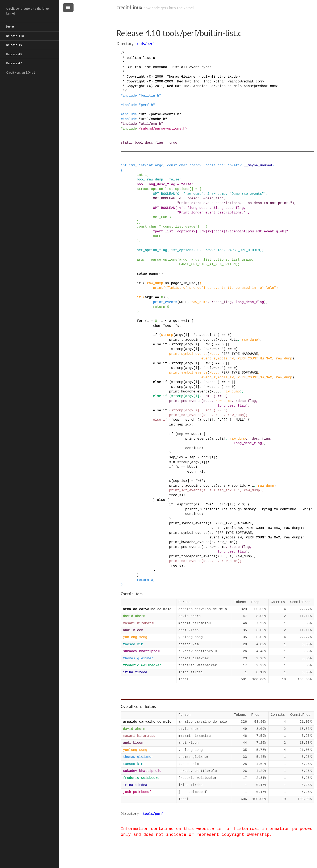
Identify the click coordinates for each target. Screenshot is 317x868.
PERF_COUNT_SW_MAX (255, 378)
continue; (194, 448)
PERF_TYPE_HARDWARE (240, 354)
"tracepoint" (205, 335)
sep (168, 326)
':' (220, 420)
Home (10, 27)
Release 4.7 (14, 63)
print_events (165, 302)
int (124, 166)
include (130, 96)
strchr (191, 420)
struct (143, 189)
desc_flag (154, 143)
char (183, 166)
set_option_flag (152, 250)
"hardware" (213, 349)
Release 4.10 (15, 36)
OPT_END (160, 217)
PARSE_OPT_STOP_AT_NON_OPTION (207, 264)
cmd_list (137, 166)
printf (159, 288)
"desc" (193, 199)
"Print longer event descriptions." (211, 213)
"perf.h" (147, 105)
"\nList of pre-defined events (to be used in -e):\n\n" (221, 288)
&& (167, 283)
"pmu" (208, 396)
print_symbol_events (188, 354)
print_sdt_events (185, 415)
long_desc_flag (161, 184)
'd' (180, 199)
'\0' (199, 481)
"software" (213, 368)
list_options (177, 189)
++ (183, 321)
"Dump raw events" (247, 194)
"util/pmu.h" (151, 124)
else (157, 345)
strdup (183, 462)
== (157, 297)
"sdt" (208, 411)
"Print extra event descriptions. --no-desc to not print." (235, 203)
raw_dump (155, 180)
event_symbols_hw (218, 359)
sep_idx (184, 425)
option (157, 189)
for (140, 321)
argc (159, 166)
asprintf (185, 505)
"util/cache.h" (153, 119)
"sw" (207, 363)
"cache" (210, 382)
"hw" (207, 345)
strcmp (167, 335)
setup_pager (148, 274)
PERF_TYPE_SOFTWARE (240, 373)
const (172, 166)
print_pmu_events (185, 401)
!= (232, 420)
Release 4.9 (14, 45)
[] (191, 189)
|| (228, 345)
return (159, 307)
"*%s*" (209, 505)
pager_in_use (183, 283)
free (173, 495)
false (174, 180)
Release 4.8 (14, 54)
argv (197, 166)
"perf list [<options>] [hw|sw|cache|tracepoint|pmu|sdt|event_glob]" (220, 232)
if (139, 283)
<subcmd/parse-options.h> (163, 129)
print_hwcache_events (189, 392)
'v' (180, 208)
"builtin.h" (150, 96)
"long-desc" (198, 208)
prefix (236, 166)
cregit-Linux (129, 7)
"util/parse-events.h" (160, 114)
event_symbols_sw (218, 378)
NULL (157, 236)
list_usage (185, 227)
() (169, 217)
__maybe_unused (258, 166)
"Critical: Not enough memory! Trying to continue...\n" (254, 509)
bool (139, 143)
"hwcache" (212, 387)
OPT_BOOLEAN (164, 194)
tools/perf (145, 44)
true (173, 143)
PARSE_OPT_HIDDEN (244, 250)
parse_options (164, 260)
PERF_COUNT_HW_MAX (255, 359)
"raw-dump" (193, 194)
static (127, 143)
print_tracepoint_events (192, 340)
